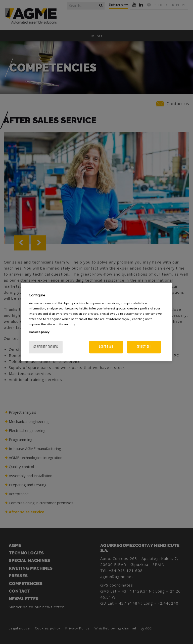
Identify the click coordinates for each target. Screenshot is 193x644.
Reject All (144, 347)
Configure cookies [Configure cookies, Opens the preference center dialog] (46, 347)
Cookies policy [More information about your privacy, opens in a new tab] (39, 332)
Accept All (106, 347)
